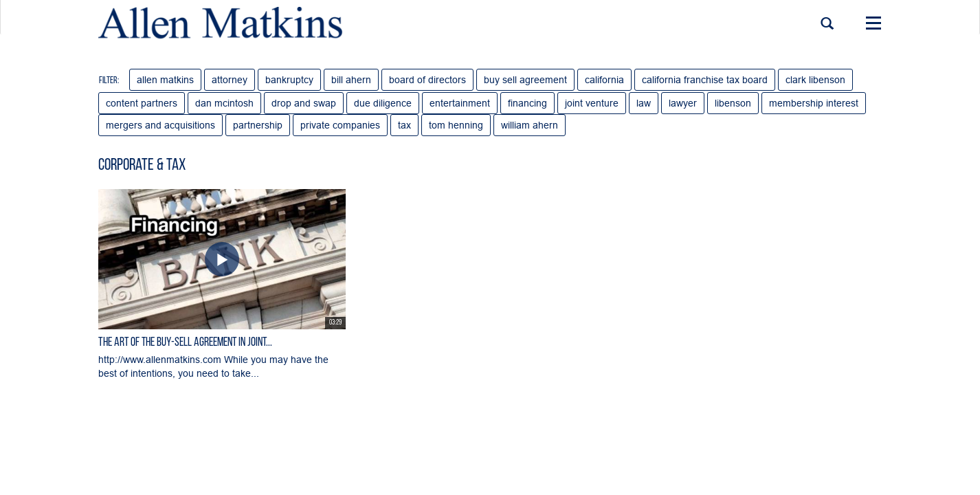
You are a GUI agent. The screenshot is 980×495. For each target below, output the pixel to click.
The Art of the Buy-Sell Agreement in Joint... (185, 343)
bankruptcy (289, 80)
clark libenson (815, 80)
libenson (733, 103)
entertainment (460, 103)
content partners (142, 103)
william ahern (530, 125)
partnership (258, 125)
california (604, 80)
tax (404, 125)
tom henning (456, 125)
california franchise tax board (705, 80)
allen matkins (165, 80)
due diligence (383, 103)
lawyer (683, 103)
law (644, 103)
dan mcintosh (224, 103)
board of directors (427, 80)
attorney (230, 80)
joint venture (592, 103)
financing (527, 103)
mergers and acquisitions (160, 125)
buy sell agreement (525, 80)
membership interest (814, 103)
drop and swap (304, 103)
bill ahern (351, 80)
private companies (340, 125)
